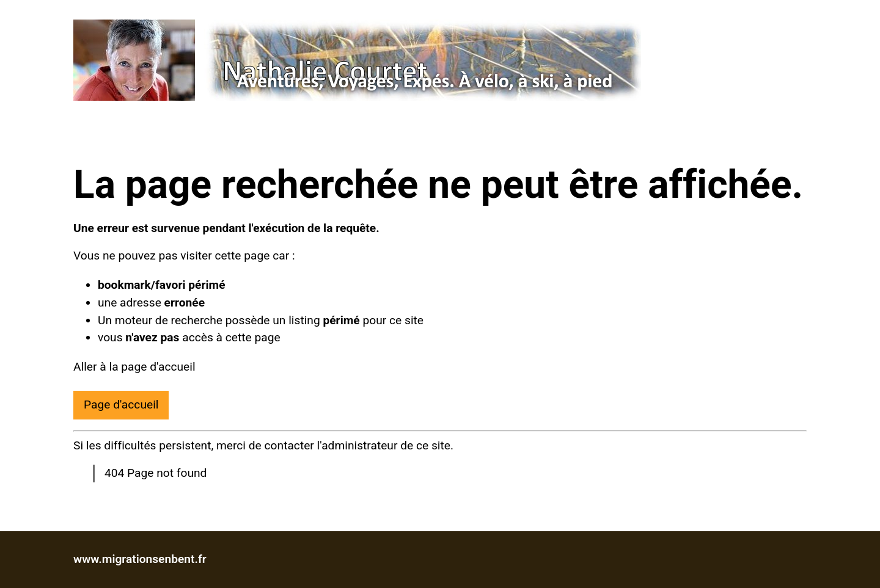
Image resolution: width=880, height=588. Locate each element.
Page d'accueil (121, 405)
